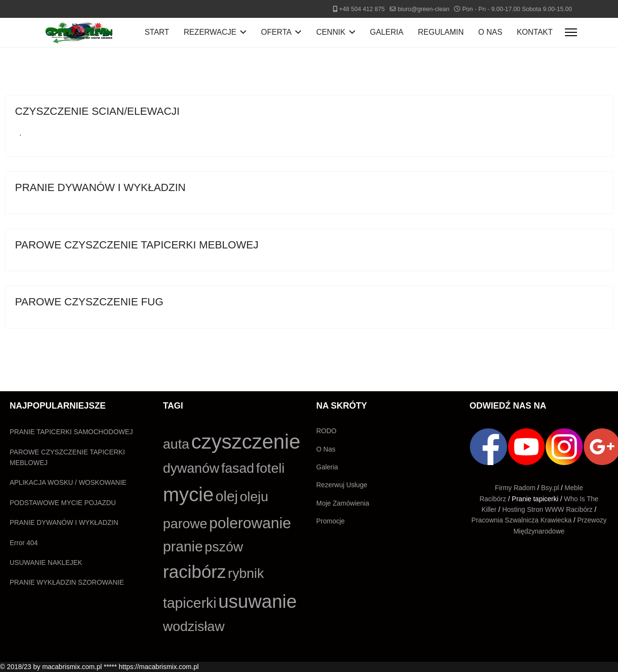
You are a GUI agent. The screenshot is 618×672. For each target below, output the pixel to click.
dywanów (191, 468)
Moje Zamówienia (343, 503)
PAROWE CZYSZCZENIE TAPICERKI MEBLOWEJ (137, 245)
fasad (238, 468)
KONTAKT (535, 32)
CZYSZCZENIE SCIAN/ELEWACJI (97, 111)
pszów (224, 547)
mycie (188, 495)
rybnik (246, 573)
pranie (183, 546)
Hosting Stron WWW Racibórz (547, 509)
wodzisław (194, 626)
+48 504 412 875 (362, 9)
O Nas (326, 449)
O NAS (490, 32)
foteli (270, 468)
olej (227, 496)
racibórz (195, 572)
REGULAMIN (441, 32)
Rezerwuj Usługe (342, 485)
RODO (327, 431)
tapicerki (190, 603)
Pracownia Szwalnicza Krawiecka (522, 520)
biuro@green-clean (423, 9)
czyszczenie (246, 442)
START (157, 32)
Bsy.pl (550, 488)
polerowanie (250, 523)
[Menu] (571, 32)
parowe (185, 524)
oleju (254, 497)
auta (176, 444)
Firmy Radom (515, 488)
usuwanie (257, 601)
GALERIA (387, 32)
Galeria (327, 467)
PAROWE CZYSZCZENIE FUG (89, 302)
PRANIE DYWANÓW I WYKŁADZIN (100, 187)
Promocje (331, 521)
